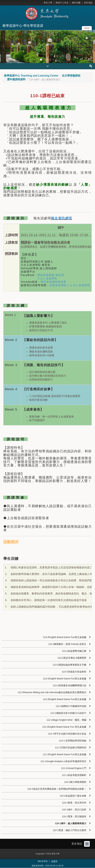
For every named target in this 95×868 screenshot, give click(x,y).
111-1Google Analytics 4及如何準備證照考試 (63, 761)
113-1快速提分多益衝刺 (74, 672)
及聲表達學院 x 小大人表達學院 (70, 285)
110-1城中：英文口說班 (74, 810)
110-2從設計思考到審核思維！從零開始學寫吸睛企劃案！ (57, 789)
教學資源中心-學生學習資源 (23, 26)
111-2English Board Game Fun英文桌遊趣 (65, 754)
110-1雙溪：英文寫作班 (74, 803)
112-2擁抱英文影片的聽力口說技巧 (68, 713)
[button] (3, 47)
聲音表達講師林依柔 (53, 282)
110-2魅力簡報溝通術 (75, 782)
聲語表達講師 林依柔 (51, 275)
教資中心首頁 (62, 3)
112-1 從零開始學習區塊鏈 (73, 741)
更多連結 (88, 3)
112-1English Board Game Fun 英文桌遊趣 (64, 727)
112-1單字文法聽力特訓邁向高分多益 (67, 734)
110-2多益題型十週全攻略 (73, 796)
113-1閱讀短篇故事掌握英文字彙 (69, 665)
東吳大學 (48, 3)
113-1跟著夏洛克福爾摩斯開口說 (69, 685)
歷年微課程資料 (16, 79)
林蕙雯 (54, 861)
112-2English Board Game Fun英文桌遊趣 (65, 699)
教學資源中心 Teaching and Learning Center (31, 76)
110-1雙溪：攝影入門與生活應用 (69, 830)
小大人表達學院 (47, 279)
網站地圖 (76, 3)
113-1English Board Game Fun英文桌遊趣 (65, 679)
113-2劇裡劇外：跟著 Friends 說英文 (67, 644)
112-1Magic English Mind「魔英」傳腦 (66, 720)
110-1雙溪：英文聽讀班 (74, 816)
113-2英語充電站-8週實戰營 (72, 658)
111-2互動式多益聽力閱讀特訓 (71, 747)
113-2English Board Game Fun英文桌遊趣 (65, 637)
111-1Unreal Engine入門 (74, 768)
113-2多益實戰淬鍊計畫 (74, 651)
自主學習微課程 (71, 76)
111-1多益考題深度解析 (74, 775)
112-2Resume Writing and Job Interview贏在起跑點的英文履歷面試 (52, 692)
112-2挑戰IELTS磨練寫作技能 (71, 706)
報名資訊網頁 (62, 218)
